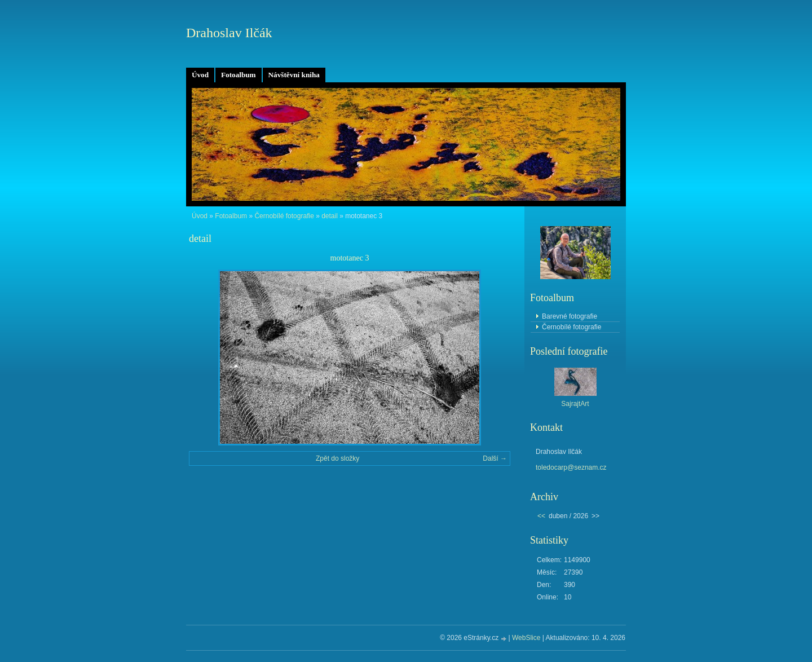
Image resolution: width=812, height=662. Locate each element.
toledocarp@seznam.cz (571, 467)
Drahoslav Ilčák (229, 33)
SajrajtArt (575, 404)
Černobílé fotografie (284, 216)
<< (541, 516)
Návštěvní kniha (294, 75)
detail (330, 216)
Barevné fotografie (570, 316)
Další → (495, 458)
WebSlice (526, 638)
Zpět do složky (337, 458)
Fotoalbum (239, 75)
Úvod (200, 75)
